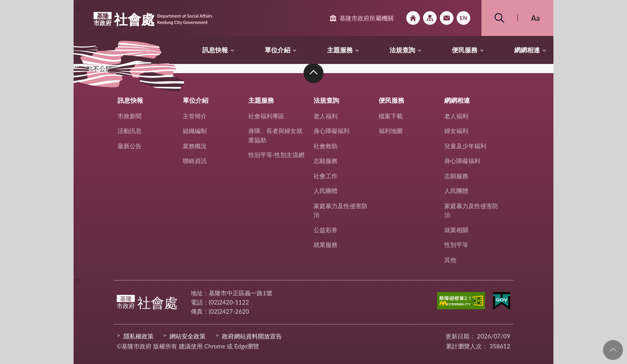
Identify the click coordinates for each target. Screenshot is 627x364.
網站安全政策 (188, 336)
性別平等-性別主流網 (277, 155)
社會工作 (325, 176)
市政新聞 (130, 116)
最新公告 (130, 146)
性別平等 (456, 245)
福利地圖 (391, 131)
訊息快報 (215, 50)
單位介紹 (278, 50)
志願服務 (325, 161)
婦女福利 (456, 131)
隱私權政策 (139, 336)
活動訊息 (130, 131)
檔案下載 (391, 116)
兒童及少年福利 (465, 146)
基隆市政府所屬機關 (366, 18)
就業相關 (456, 230)
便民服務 (465, 50)
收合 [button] (313, 73)
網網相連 (527, 50)
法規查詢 (402, 50)
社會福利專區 (266, 116)
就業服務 (325, 245)
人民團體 (325, 191)
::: (78, 7)
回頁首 (613, 350)
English (463, 18)
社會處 (153, 19)
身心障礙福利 (331, 131)
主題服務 (340, 50)
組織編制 (195, 131)
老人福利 (325, 116)
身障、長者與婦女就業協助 (275, 135)
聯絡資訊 (195, 161)
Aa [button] (535, 18)
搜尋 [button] (499, 18)
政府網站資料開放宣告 (252, 336)
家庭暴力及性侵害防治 (340, 210)
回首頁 (413, 18)
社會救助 (325, 146)
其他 (450, 260)
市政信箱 (447, 18)
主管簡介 (195, 116)
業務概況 (195, 146)
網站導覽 (430, 18)
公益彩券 (325, 230)
